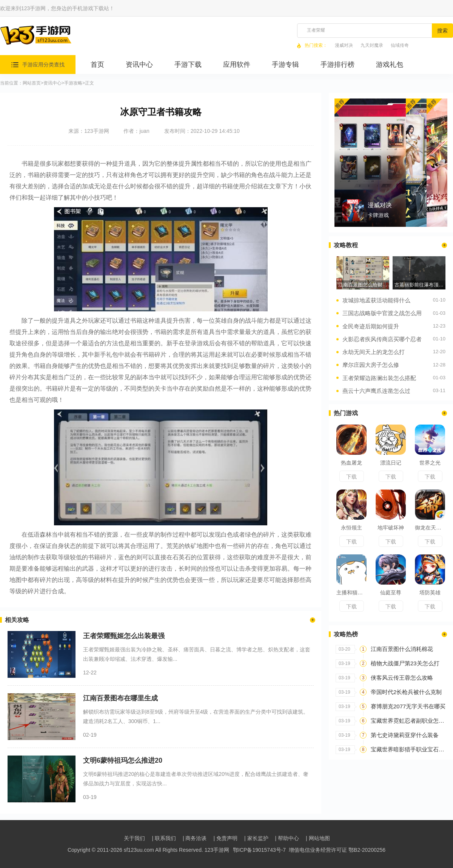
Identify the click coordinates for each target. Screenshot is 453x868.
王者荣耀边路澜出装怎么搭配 (379, 378)
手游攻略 (73, 83)
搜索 (442, 31)
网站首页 (32, 83)
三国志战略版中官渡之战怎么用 (382, 313)
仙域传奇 (400, 45)
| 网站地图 (318, 838)
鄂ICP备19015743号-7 (259, 850)
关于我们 (134, 838)
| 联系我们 (164, 838)
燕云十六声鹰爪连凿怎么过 (376, 391)
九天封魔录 (372, 45)
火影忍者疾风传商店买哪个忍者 (382, 339)
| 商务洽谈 (195, 838)
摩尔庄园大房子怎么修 (371, 365)
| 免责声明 (225, 838)
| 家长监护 (256, 838)
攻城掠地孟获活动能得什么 (376, 300)
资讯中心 (52, 83)
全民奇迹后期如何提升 (371, 326)
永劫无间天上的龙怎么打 (374, 352)
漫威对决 (344, 45)
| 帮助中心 (287, 838)
